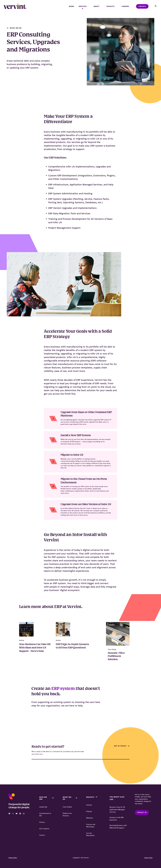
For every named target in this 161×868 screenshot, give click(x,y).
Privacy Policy (13, 858)
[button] (156, 6)
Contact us (142, 812)
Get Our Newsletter (90, 834)
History (42, 822)
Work (71, 6)
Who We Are (43, 798)
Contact (142, 6)
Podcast (89, 811)
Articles (89, 805)
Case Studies (67, 807)
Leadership (43, 807)
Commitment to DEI (45, 814)
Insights (112, 6)
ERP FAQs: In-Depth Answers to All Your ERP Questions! (72, 646)
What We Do (16, 28)
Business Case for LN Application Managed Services (117, 810)
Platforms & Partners (67, 814)
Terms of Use (148, 858)
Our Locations (44, 829)
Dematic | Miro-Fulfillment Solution (117, 656)
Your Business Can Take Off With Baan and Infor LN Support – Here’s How (35, 648)
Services (84, 6)
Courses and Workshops (91, 826)
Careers (125, 6)
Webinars (90, 818)
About (98, 6)
